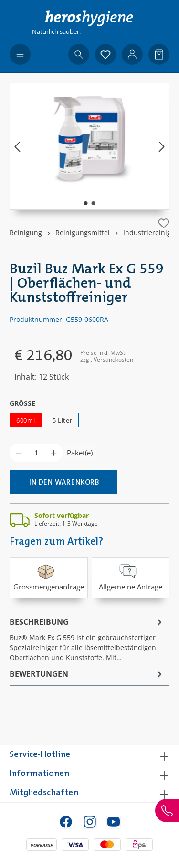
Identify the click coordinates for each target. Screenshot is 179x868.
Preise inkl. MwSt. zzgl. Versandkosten (107, 356)
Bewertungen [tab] (87, 674)
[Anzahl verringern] (19, 453)
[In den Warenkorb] (63, 482)
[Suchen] (79, 54)
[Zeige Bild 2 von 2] (93, 203)
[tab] (87, 639)
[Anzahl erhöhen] (54, 453)
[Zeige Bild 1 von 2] (85, 203)
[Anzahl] (36, 453)
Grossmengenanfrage (49, 577)
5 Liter (63, 420)
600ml (26, 420)
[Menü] (20, 54)
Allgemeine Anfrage (131, 577)
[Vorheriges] (17, 146)
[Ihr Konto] (132, 54)
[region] (89, 146)
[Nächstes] (162, 146)
